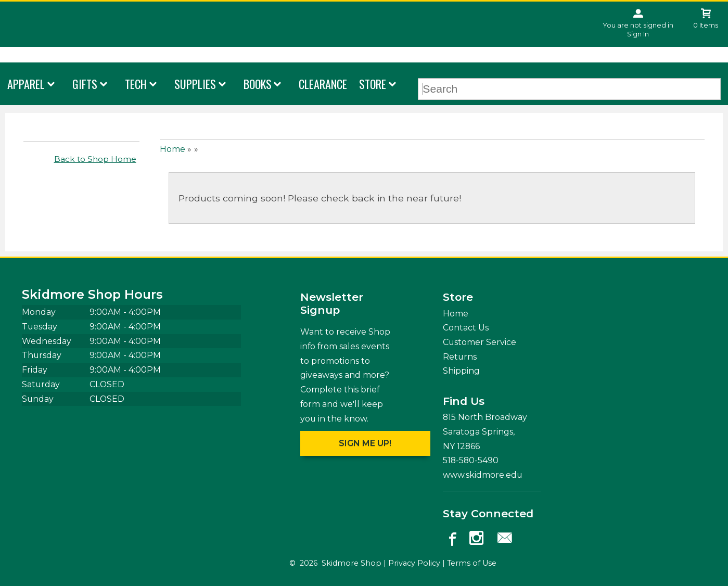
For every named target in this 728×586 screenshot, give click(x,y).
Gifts (85, 84)
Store (373, 84)
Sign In (638, 34)
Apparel (26, 84)
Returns (460, 357)
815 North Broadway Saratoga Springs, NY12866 (485, 431)
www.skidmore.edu (483, 475)
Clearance (323, 84)
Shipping (461, 371)
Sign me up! (365, 443)
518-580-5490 (471, 460)
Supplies (195, 84)
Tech (136, 84)
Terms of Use (472, 563)
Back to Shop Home (95, 159)
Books (258, 84)
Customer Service (480, 342)
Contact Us (466, 328)
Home (173, 149)
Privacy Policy (414, 563)
